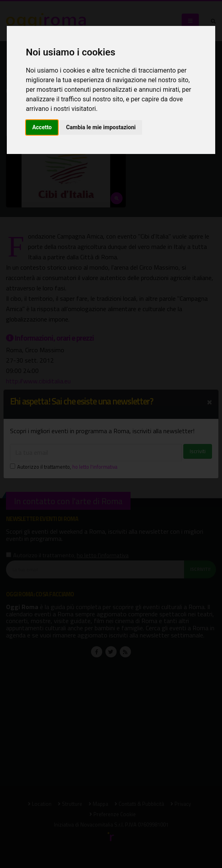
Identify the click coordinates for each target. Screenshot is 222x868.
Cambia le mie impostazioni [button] (101, 127)
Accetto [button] (42, 127)
